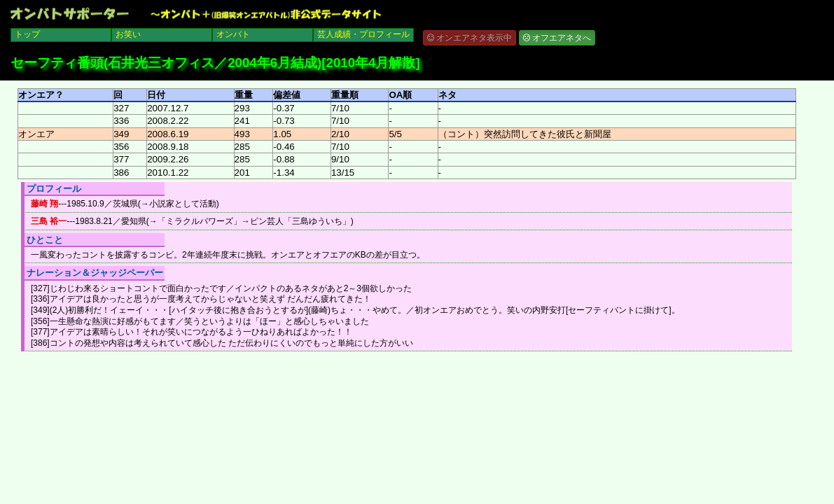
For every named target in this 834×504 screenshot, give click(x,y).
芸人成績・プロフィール (363, 34)
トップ (27, 34)
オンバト (233, 34)
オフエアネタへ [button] (557, 38)
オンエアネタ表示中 (470, 38)
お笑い (128, 34)
